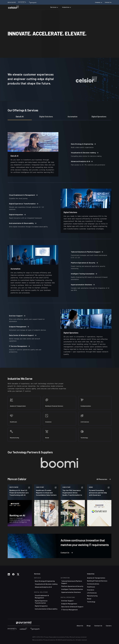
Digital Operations (99, 117)
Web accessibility (37, 640)
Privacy (46, 637)
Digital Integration (41, 606)
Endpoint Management (69, 604)
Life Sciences (92, 593)
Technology (91, 602)
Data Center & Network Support (72, 607)
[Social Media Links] (9, 574)
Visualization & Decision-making (46, 584)
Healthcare (91, 587)
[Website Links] (12, 2)
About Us (80, 626)
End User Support (67, 601)
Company (98, 2)
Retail (89, 599)
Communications (93, 584)
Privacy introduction (49, 640)
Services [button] (53, 7)
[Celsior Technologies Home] (13, 7)
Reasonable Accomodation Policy (59, 637)
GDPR (34, 637)
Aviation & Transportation (96, 578)
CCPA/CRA (40, 637)
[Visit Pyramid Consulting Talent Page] (24, 623)
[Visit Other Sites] (12, 628)
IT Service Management (70, 610)
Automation (73, 117)
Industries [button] (66, 7)
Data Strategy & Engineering (45, 581)
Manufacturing (92, 596)
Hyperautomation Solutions (71, 592)
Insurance (91, 590)
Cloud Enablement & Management (42, 597)
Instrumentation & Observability (46, 609)
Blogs (89, 626)
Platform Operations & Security (72, 586)
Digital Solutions (46, 117)
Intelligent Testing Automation (72, 589)
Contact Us (108, 2)
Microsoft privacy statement (78, 637)
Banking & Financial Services (97, 581)
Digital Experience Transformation (41, 602)
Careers (109, 626)
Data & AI (20, 117)
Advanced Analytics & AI (43, 587)
